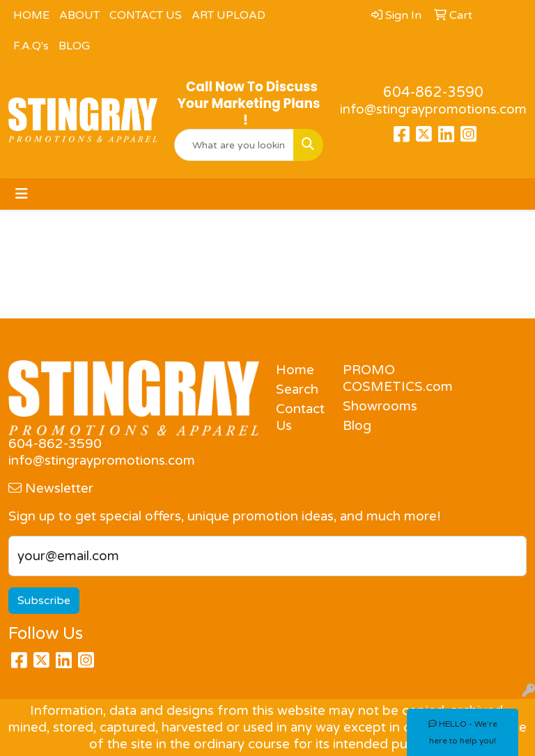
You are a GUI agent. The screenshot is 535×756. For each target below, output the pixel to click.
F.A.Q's (31, 46)
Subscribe (44, 601)
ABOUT (79, 15)
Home (295, 370)
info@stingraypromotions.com (433, 109)
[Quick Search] (234, 145)
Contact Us (300, 417)
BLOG (74, 46)
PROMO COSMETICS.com (368, 378)
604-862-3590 (433, 93)
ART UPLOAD (228, 15)
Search (297, 389)
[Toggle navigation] (22, 194)
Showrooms (368, 406)
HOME (31, 15)
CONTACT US (146, 15)
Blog (357, 426)
